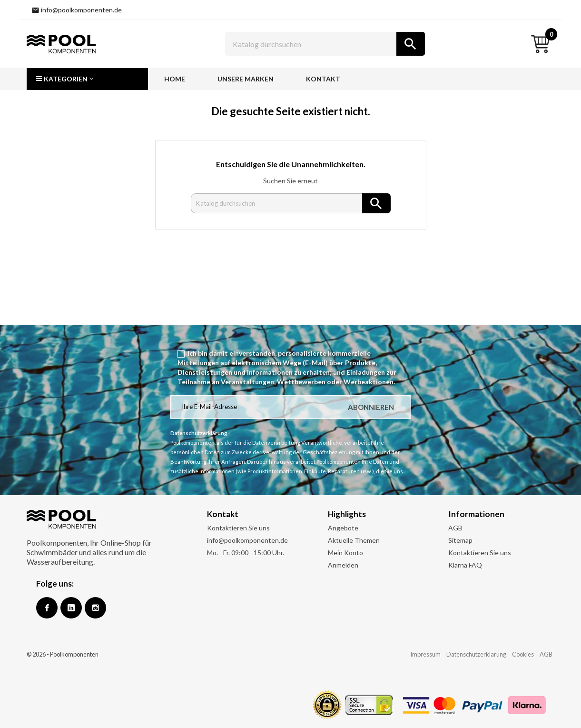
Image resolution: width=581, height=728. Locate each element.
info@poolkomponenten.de (247, 540)
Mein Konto (345, 553)
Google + (71, 608)
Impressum (425, 654)
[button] (87, 79)
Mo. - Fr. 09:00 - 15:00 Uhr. (246, 553)
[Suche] (325, 44)
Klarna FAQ (465, 565)
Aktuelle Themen (354, 540)
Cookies (523, 654)
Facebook (47, 608)
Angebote (343, 528)
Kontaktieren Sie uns (238, 528)
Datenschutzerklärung (476, 654)
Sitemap (460, 540)
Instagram (95, 608)
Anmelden (343, 565)
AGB (455, 528)
